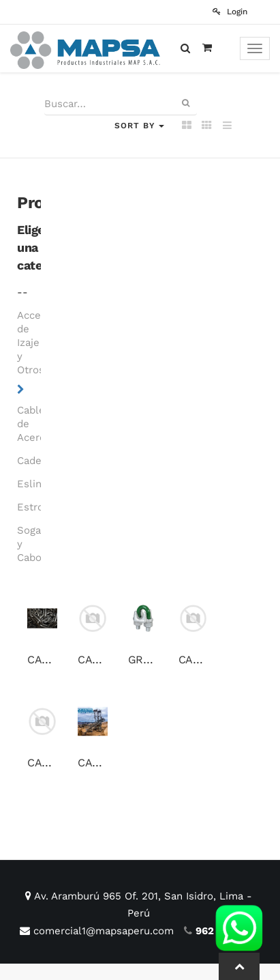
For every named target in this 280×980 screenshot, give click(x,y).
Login (230, 12)
